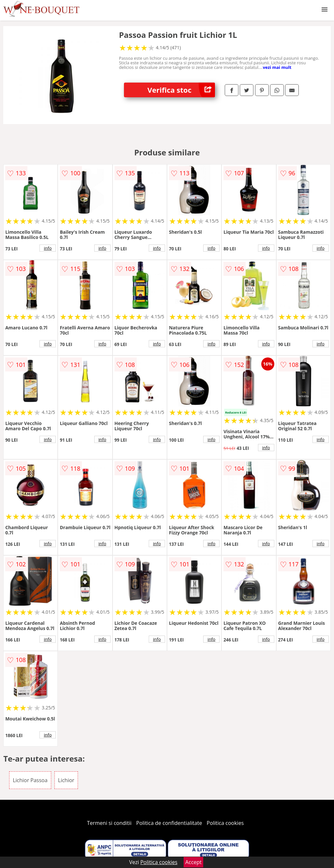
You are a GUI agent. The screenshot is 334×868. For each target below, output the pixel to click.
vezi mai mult (277, 67)
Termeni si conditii (109, 823)
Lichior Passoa (30, 780)
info (48, 248)
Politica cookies (225, 823)
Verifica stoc (181, 90)
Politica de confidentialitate (169, 823)
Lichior (66, 780)
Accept (193, 862)
